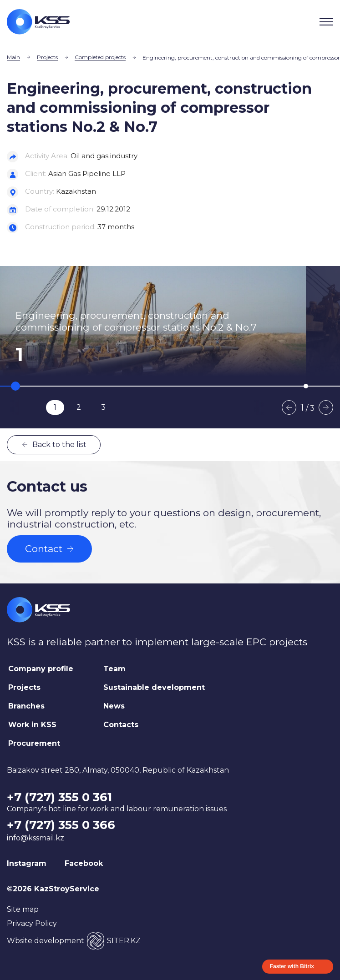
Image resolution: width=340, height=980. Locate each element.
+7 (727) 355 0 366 (61, 825)
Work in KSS (32, 725)
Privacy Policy (32, 923)
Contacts (121, 725)
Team (114, 669)
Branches (26, 706)
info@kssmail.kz (36, 838)
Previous (289, 407)
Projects (47, 57)
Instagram (27, 863)
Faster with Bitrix (292, 966)
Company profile (41, 669)
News (114, 706)
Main (13, 57)
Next (326, 407)
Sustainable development (154, 687)
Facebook (84, 863)
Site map (23, 909)
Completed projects (100, 57)
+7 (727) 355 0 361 (59, 797)
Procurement (34, 743)
